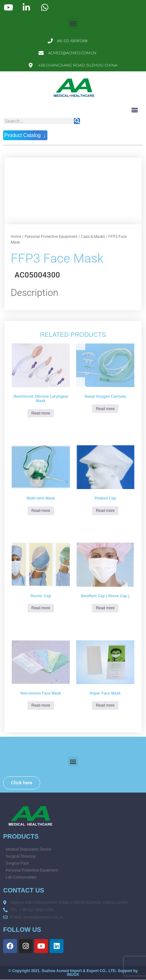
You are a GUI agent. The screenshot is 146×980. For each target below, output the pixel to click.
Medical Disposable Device (28, 849)
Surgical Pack (17, 863)
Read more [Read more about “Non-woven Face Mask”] (41, 705)
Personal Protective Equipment (51, 237)
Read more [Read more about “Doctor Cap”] (41, 608)
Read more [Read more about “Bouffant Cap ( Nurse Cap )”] (105, 608)
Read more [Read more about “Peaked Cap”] (105, 511)
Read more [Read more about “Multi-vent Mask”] (41, 511)
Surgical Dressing (21, 856)
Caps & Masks (93, 237)
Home (16, 237)
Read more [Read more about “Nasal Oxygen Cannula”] (105, 409)
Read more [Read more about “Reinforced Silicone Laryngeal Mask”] (41, 413)
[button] (73, 23)
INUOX (73, 975)
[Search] (77, 121)
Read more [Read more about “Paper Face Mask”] (105, 705)
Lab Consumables (21, 877)
